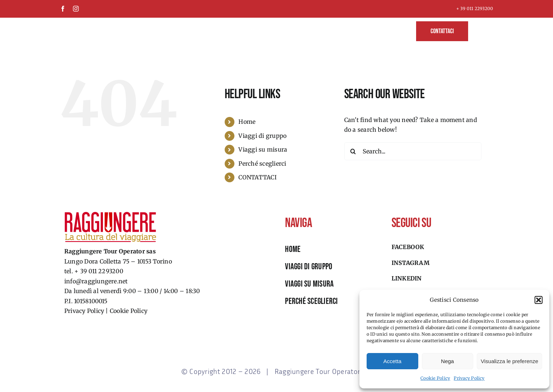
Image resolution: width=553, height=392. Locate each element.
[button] (539, 300)
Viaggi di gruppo (262, 136)
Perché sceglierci (262, 164)
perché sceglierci (311, 301)
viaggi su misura (309, 284)
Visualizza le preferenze (509, 361)
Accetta (392, 361)
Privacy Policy (469, 378)
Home (247, 122)
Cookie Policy (435, 378)
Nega (448, 361)
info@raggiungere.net (96, 281)
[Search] (353, 151)
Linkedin (407, 278)
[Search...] (413, 151)
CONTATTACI (257, 177)
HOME (293, 249)
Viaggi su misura (263, 149)
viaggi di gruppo (309, 267)
